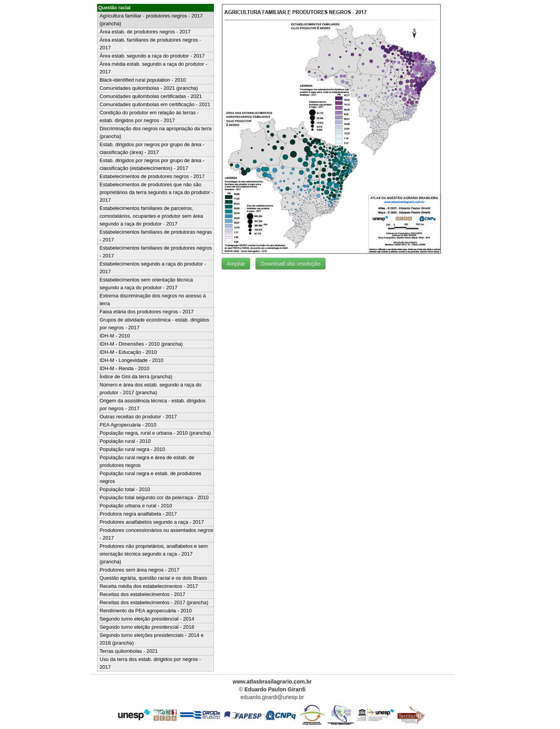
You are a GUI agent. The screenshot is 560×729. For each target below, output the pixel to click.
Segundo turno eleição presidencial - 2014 (147, 619)
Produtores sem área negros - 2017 (139, 570)
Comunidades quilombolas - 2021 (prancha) (149, 88)
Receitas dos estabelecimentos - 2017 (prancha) (154, 602)
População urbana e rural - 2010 (136, 506)
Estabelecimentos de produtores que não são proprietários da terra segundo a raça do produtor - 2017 (156, 192)
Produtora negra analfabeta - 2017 (138, 514)
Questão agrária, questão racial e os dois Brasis (153, 578)
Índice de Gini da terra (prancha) (136, 377)
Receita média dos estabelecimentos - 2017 (149, 586)
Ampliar (236, 264)
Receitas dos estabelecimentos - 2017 (142, 594)
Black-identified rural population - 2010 (143, 80)
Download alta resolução (290, 264)
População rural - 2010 (125, 441)
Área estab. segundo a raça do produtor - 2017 (152, 56)
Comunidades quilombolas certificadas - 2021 (151, 96)
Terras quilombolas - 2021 (129, 651)
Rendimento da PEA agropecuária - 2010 (146, 611)
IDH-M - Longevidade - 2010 (131, 360)
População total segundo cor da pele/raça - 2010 (154, 497)
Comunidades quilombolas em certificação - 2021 (155, 104)
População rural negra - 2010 (132, 449)
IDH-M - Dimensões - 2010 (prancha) (141, 344)
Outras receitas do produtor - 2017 (138, 417)
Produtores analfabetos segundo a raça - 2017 (152, 522)
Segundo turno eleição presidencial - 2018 (147, 627)
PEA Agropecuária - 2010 (128, 425)
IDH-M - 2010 (115, 336)
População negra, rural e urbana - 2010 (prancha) (155, 433)
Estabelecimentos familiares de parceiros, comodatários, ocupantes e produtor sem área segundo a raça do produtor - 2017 (151, 216)
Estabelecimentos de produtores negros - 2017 (152, 176)
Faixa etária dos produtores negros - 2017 (147, 312)
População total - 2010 (125, 489)
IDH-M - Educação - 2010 (128, 352)
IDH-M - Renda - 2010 (124, 368)
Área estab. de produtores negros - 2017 (145, 32)
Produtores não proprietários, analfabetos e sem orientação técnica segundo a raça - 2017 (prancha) (154, 554)
